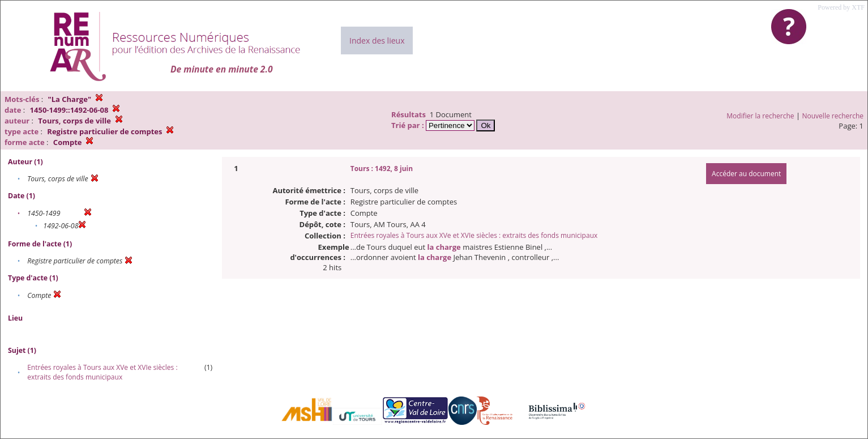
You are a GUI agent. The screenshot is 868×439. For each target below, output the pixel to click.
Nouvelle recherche (833, 116)
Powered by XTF (841, 7)
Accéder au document (746, 174)
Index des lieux (377, 41)
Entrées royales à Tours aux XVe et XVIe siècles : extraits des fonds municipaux (102, 372)
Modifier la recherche (760, 116)
